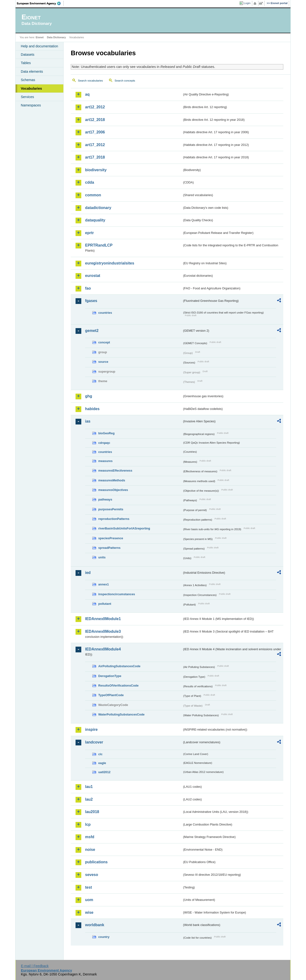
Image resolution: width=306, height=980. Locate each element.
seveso (92, 875)
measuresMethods (112, 480)
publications (96, 862)
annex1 (104, 584)
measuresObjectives (113, 490)
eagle (102, 763)
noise (90, 850)
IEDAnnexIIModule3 (103, 631)
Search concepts (125, 81)
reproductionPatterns (114, 519)
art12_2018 (95, 120)
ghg (89, 396)
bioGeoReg (106, 433)
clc (100, 754)
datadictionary (98, 208)
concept (104, 342)
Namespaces (31, 105)
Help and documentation (39, 46)
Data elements (32, 72)
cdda (90, 182)
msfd (90, 837)
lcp (88, 824)
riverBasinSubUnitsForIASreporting (124, 528)
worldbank (95, 925)
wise (89, 912)
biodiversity (96, 170)
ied (88, 573)
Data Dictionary (56, 37)
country (104, 937)
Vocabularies (31, 88)
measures (105, 461)
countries (105, 313)
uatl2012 (104, 772)
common (93, 195)
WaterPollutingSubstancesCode (121, 714)
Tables (26, 63)
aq (87, 94)
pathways (105, 499)
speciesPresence (111, 538)
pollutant (105, 604)
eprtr (89, 233)
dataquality (95, 220)
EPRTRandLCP (99, 245)
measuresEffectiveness (115, 471)
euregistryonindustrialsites (110, 263)
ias (88, 421)
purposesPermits (111, 509)
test (88, 887)
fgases (91, 301)
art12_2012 (95, 107)
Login (247, 3)
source (103, 362)
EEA (40, 3)
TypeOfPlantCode (111, 695)
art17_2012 (95, 145)
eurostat (93, 276)
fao (88, 288)
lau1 (89, 787)
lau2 (89, 799)
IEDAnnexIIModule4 (103, 649)
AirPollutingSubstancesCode (119, 666)
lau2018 (92, 812)
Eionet (40, 37)
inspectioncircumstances (117, 594)
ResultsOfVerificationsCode (118, 685)
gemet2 (92, 331)
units (102, 557)
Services (27, 97)
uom (89, 900)
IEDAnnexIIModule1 (103, 619)
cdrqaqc (104, 443)
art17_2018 (95, 157)
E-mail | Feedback (35, 966)
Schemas (28, 80)
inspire (91, 729)
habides (92, 409)
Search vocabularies (90, 81)
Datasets (28, 55)
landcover (94, 742)
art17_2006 (95, 132)
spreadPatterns (109, 548)
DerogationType (110, 676)
